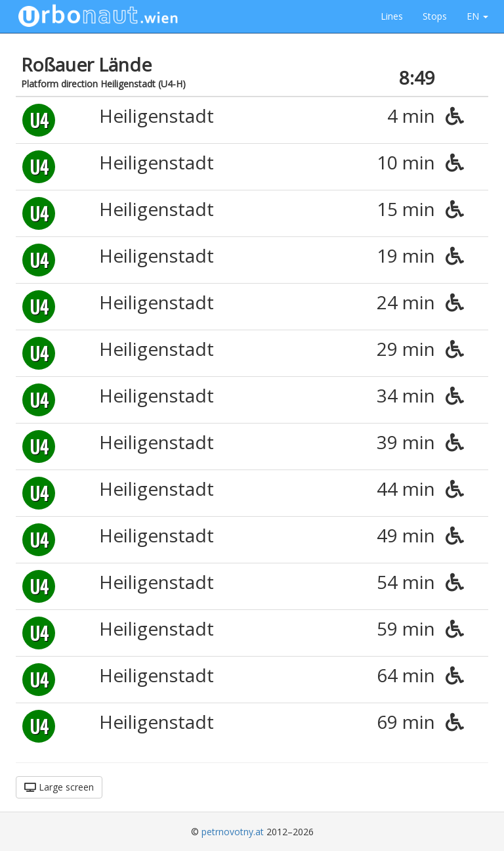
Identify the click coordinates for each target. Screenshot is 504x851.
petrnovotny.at (233, 832)
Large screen (59, 787)
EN (477, 16)
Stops (435, 16)
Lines (392, 16)
